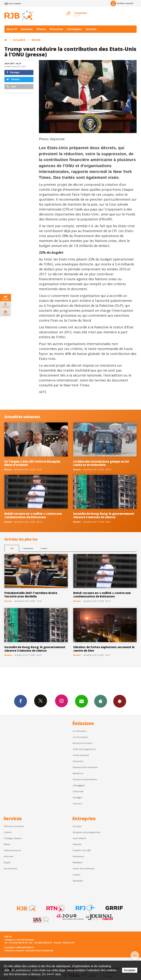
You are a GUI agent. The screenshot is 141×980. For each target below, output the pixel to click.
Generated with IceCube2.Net (39, 951)
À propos (77, 826)
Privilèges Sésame (13, 838)
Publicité (77, 844)
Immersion (78, 761)
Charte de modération (84, 868)
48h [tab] (12, 548)
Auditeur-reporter (122, 3)
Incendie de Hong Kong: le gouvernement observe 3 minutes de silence (104, 515)
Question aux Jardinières (85, 779)
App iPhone (101, 701)
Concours (77, 803)
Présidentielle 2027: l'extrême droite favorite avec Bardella (31, 595)
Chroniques (74, 29)
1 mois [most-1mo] (44, 548)
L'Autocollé (78, 791)
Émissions (56, 29)
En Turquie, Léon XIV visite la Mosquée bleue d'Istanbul (32, 463)
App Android (120, 701)
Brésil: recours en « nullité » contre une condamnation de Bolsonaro (33, 515)
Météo (7, 844)
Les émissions (79, 731)
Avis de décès (10, 868)
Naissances (78, 773)
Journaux (27, 29)
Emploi (7, 862)
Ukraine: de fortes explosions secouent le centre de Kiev (104, 649)
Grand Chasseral (81, 755)
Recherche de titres (83, 743)
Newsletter (78, 881)
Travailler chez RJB (82, 850)
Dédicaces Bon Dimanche (85, 767)
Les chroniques (80, 737)
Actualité (19, 40)
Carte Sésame (79, 838)
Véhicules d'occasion (14, 826)
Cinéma (8, 832)
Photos (41, 29)
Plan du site (69, 943)
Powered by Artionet (14, 951)
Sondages (77, 797)
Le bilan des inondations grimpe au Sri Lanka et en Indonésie (101, 463)
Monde (36, 40)
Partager (13, 72)
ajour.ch (12, 29)
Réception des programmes (86, 832)
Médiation (78, 862)
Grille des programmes (84, 749)
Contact (76, 875)
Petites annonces (12, 850)
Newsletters (82, 701)
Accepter (130, 970)
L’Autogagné (79, 785)
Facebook (21, 701)
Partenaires (78, 856)
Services (91, 29)
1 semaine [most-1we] (28, 548)
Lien (11, 86)
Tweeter (13, 79)
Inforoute (9, 856)
